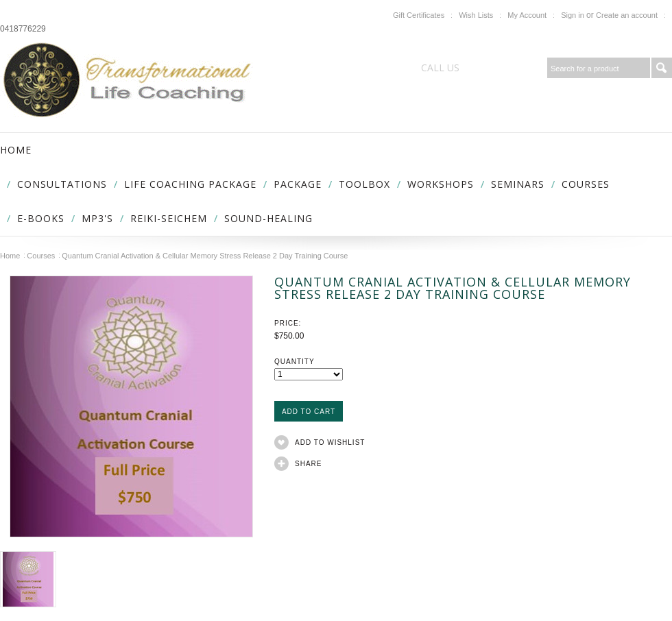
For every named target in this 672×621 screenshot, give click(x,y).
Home (10, 256)
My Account (527, 15)
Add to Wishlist (330, 442)
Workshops (441, 184)
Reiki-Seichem (169, 218)
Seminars (518, 184)
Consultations (62, 184)
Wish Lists (476, 15)
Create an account (627, 15)
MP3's (97, 218)
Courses (586, 184)
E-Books (41, 218)
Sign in (573, 15)
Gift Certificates (419, 15)
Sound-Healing (268, 218)
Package (298, 184)
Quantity (295, 362)
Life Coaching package (190, 184)
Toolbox (364, 184)
